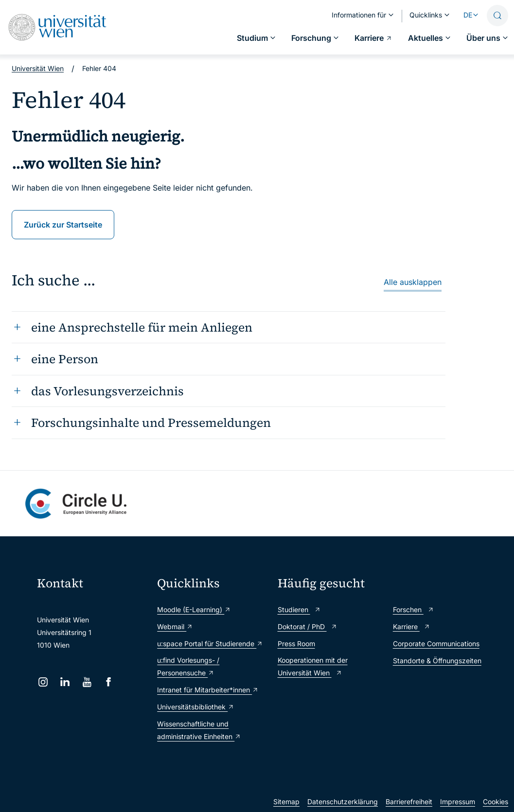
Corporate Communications (436, 644)
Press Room (296, 644)
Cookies (496, 802)
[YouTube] (87, 682)
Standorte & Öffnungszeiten (437, 661)
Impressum (458, 802)
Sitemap (286, 802)
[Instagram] (43, 682)
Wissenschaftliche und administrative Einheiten (199, 730)
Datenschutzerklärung (343, 802)
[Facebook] (109, 682)
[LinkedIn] (65, 682)
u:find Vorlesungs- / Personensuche (188, 666)
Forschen (414, 609)
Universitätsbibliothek (196, 707)
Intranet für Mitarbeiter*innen (208, 690)
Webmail (175, 627)
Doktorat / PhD (308, 627)
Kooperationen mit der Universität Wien (313, 666)
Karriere (412, 627)
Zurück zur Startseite (63, 225)
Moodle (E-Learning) (194, 609)
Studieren (299, 609)
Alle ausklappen (413, 282)
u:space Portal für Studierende (210, 644)
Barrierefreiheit (409, 802)
